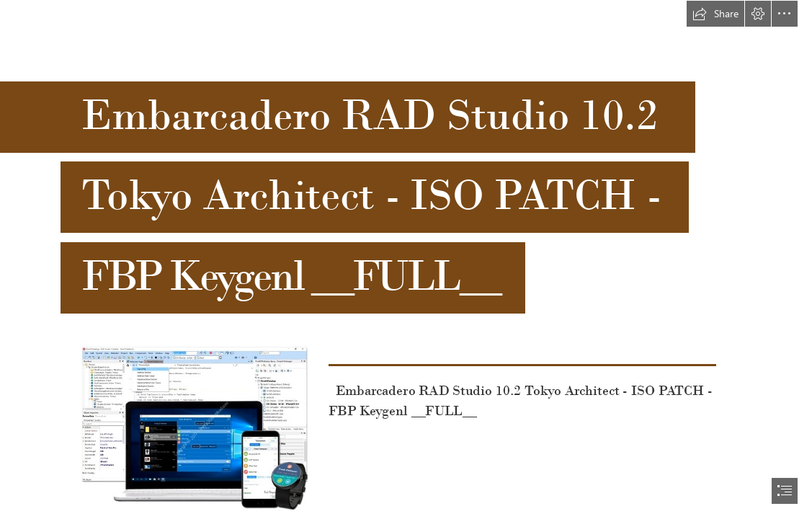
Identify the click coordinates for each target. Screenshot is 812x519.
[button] (715, 14)
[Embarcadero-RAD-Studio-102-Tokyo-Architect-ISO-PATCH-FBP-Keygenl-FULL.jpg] (201, 428)
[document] (406, 259)
